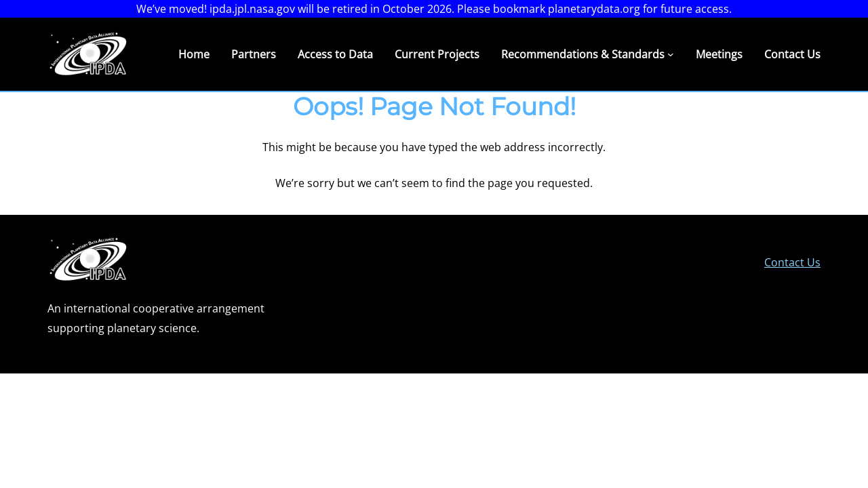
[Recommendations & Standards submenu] (671, 54)
